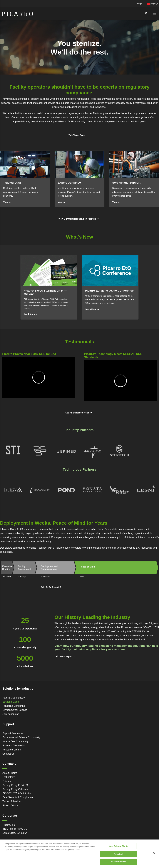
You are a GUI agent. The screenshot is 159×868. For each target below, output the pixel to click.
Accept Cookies (118, 862)
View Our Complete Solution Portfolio (77, 219)
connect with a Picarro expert (54, 548)
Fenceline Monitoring (14, 706)
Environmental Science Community (21, 737)
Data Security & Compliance (18, 797)
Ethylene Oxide (11, 702)
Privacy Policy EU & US (15, 785)
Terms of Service (11, 801)
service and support (58, 103)
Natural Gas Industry (14, 698)
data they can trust (22, 103)
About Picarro (10, 773)
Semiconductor (11, 714)
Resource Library (12, 750)
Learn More (91, 309)
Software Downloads (14, 746)
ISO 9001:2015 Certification (17, 793)
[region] (79, 854)
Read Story (29, 314)
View (6, 202)
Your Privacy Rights (118, 846)
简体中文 (152, 4)
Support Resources (13, 733)
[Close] (154, 853)
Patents (7, 781)
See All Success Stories (77, 413)
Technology (9, 777)
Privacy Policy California (15, 789)
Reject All (118, 854)
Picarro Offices (10, 806)
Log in (140, 3)
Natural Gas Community (15, 741)
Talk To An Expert (77, 135)
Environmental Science (15, 710)
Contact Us (8, 754)
